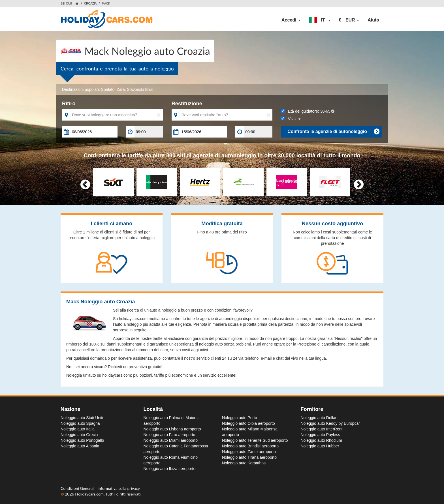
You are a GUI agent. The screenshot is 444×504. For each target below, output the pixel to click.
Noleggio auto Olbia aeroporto (248, 423)
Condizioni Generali (78, 488)
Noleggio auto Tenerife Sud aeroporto (255, 440)
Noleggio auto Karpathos (244, 463)
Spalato (108, 89)
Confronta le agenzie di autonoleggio (333, 132)
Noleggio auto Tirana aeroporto (249, 457)
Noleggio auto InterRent (322, 429)
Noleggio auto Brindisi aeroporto (250, 446)
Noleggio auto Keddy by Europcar (330, 423)
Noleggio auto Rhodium (321, 440)
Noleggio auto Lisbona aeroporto (172, 429)
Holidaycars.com (89, 494)
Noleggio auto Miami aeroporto (171, 440)
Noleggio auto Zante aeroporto (249, 452)
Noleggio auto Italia (78, 429)
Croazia (90, 4)
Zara (121, 89)
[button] (320, 20)
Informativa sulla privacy (119, 488)
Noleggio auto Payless (320, 435)
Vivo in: (291, 119)
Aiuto (373, 20)
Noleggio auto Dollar (319, 418)
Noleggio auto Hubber (320, 446)
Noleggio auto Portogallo (82, 440)
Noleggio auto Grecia (79, 435)
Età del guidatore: (308, 111)
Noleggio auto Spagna (80, 423)
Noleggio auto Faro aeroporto (169, 435)
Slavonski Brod (140, 89)
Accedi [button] (291, 20)
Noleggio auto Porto (240, 418)
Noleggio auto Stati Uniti (82, 418)
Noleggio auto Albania (80, 446)
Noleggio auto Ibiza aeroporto (170, 469)
